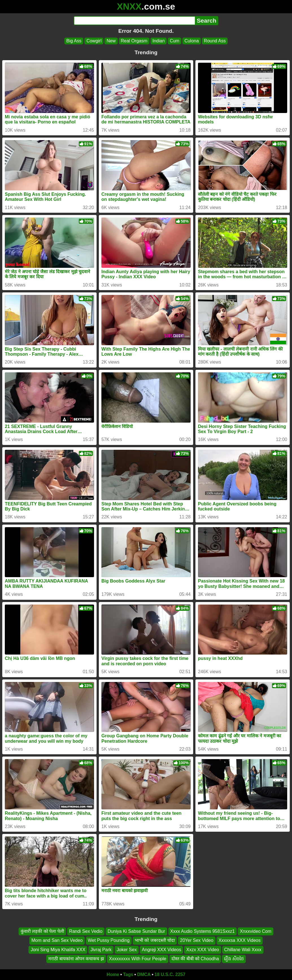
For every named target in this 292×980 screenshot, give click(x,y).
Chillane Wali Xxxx (243, 949)
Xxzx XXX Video (202, 949)
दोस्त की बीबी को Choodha (195, 959)
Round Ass (215, 41)
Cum (175, 41)
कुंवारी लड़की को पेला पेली (42, 931)
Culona (192, 41)
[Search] (134, 21)
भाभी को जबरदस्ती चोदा (155, 940)
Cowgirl (94, 41)
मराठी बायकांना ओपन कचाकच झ (76, 959)
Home (113, 974)
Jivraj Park (101, 949)
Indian (159, 41)
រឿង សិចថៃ (234, 959)
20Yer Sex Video (197, 940)
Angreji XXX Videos (161, 949)
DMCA (144, 974)
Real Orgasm (134, 41)
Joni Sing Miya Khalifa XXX (58, 949)
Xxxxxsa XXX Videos (240, 940)
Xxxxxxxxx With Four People (138, 959)
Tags (128, 974)
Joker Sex (127, 949)
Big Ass (74, 41)
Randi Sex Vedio (86, 931)
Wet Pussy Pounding (109, 940)
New (111, 41)
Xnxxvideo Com (256, 931)
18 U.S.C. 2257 (170, 974)
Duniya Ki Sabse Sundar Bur (136, 931)
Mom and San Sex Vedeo (57, 940)
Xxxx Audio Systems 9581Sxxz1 (203, 931)
